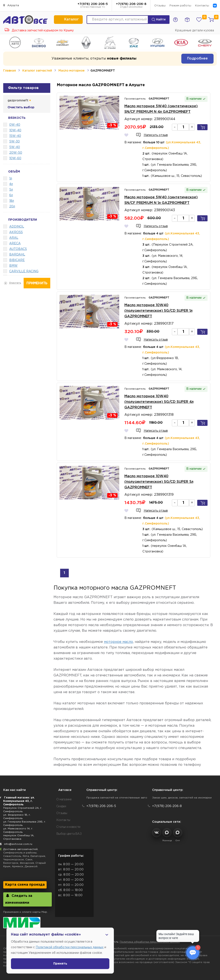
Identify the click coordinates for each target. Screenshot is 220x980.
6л (11, 195)
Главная (9, 71)
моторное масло (118, 642)
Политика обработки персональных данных (150, 942)
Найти (159, 20)
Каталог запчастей (37, 71)
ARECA (15, 243)
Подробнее (197, 59)
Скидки (61, 806)
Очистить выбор (21, 107)
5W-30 (15, 142)
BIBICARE (17, 260)
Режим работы (180, 6)
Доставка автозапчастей (20, 849)
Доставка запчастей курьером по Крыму (39, 31)
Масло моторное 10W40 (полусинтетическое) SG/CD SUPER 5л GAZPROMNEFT (159, 482)
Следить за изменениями (19, 899)
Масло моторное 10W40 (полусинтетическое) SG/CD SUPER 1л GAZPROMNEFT (158, 311)
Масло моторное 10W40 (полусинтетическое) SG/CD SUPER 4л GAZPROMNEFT (159, 402)
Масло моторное (71, 71)
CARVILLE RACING (24, 271)
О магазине (64, 800)
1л (11, 179)
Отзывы (160, 6)
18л (12, 201)
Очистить (15, 283)
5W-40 (15, 147)
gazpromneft (19, 100)
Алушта (11, 5)
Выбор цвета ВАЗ (69, 834)
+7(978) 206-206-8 (131, 6)
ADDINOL (17, 227)
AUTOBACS (18, 249)
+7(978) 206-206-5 (93, 6)
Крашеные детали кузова (194, 31)
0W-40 (15, 125)
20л (12, 206)
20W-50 (16, 153)
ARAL (14, 238)
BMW (13, 266)
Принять (60, 964)
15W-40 (15, 136)
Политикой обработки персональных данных (70, 947)
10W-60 (15, 158)
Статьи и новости (68, 827)
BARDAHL (17, 255)
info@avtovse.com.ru (18, 844)
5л (11, 190)
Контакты (202, 6)
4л (11, 184)
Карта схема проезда (25, 885)
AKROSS (16, 232)
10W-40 (15, 130)
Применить (37, 283)
